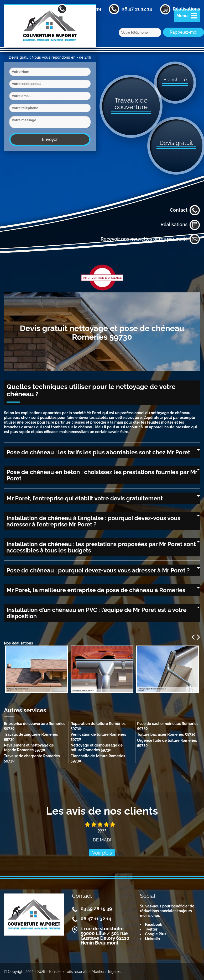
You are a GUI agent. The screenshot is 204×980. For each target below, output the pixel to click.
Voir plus (102, 853)
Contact (185, 210)
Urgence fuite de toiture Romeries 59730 (167, 743)
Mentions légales (106, 972)
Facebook (153, 925)
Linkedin (152, 939)
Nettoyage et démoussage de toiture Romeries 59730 (97, 748)
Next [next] (198, 637)
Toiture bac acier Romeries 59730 (166, 734)
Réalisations (180, 225)
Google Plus (156, 934)
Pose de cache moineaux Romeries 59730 (168, 726)
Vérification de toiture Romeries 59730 (98, 737)
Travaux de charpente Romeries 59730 (32, 758)
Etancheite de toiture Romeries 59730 (98, 758)
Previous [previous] (193, 637)
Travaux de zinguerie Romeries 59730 (31, 737)
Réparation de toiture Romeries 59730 (98, 726)
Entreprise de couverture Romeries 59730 (35, 726)
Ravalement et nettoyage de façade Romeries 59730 (29, 748)
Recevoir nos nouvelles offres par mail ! (150, 239)
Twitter (151, 929)
